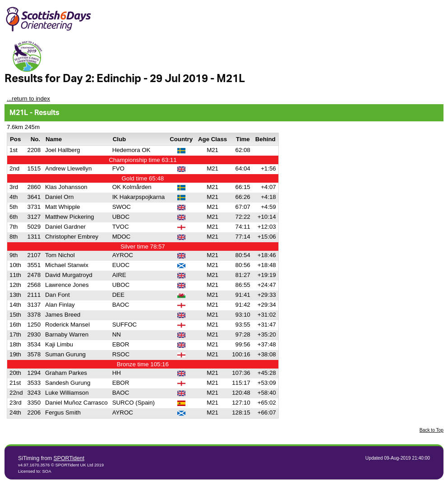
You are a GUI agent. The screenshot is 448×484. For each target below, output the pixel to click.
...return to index (28, 99)
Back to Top (432, 430)
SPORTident (69, 458)
